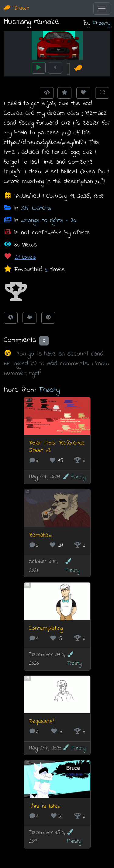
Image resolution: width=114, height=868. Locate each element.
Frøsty (102, 23)
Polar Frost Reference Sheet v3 (57, 447)
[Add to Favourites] (64, 93)
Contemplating (46, 628)
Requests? (41, 722)
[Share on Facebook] (11, 318)
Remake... (41, 535)
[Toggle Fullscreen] (102, 93)
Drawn (17, 8)
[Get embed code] (47, 93)
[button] (16, 292)
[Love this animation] (83, 93)
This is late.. (45, 806)
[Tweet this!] (29, 318)
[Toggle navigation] (102, 9)
